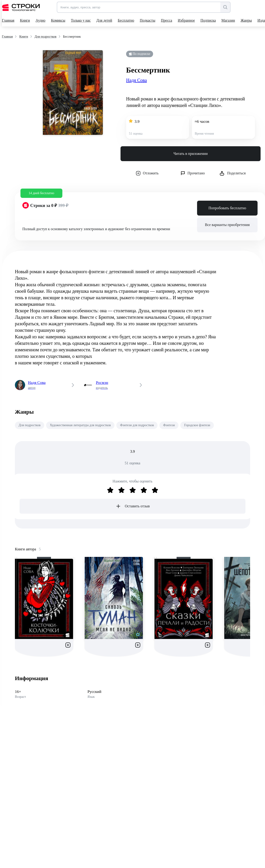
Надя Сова (136, 80)
